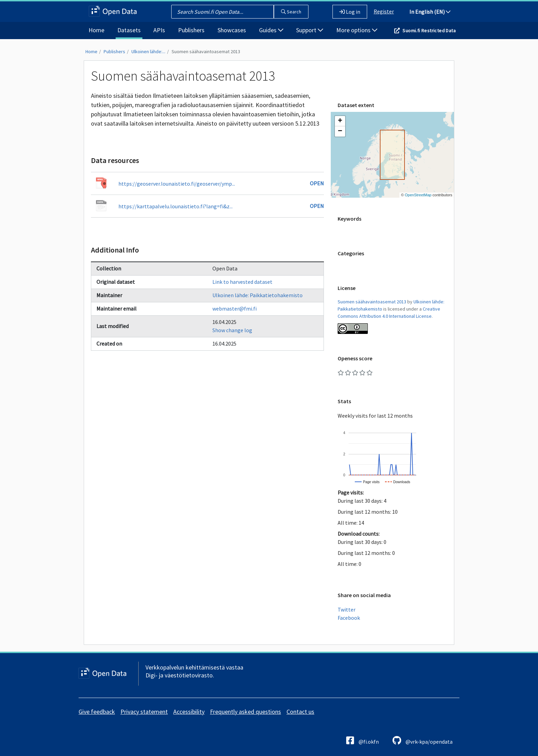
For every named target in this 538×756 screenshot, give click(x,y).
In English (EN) (430, 12)
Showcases (232, 30)
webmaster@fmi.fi (235, 309)
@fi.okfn (362, 740)
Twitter (347, 609)
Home (96, 30)
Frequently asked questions (245, 712)
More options (357, 30)
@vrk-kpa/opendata (423, 740)
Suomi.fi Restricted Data (429, 31)
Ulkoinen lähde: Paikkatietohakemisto (258, 295)
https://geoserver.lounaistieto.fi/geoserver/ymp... (177, 184)
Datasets (129, 30)
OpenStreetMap (418, 195)
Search (291, 12)
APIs (159, 30)
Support (310, 30)
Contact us (300, 712)
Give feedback (97, 712)
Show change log (232, 330)
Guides (271, 30)
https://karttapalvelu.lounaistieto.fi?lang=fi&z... (176, 206)
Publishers (191, 30)
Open (317, 183)
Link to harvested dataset (242, 282)
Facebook (349, 618)
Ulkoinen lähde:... (148, 51)
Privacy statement (144, 712)
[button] (340, 121)
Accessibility (189, 712)
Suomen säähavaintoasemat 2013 (206, 51)
